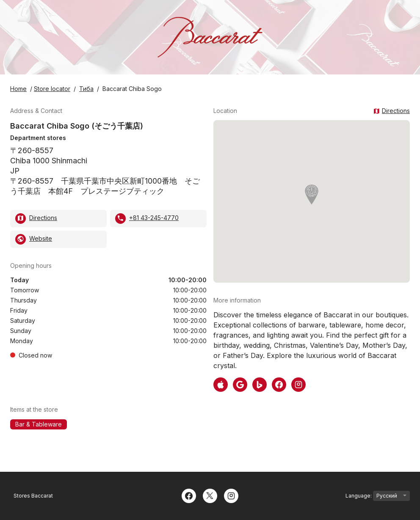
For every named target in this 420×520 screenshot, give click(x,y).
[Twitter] (210, 495)
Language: (378, 496)
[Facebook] (189, 495)
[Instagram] (231, 495)
